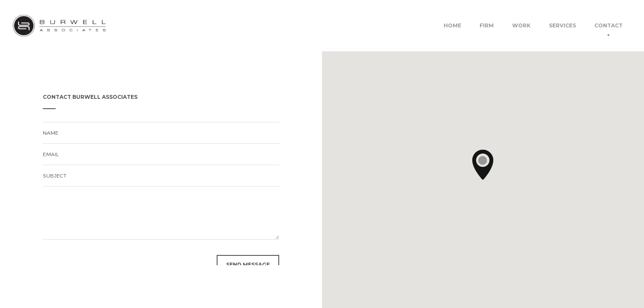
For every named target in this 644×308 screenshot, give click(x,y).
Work (521, 25)
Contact (608, 25)
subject (55, 175)
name (51, 133)
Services (562, 25)
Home (452, 25)
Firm (487, 25)
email (51, 154)
